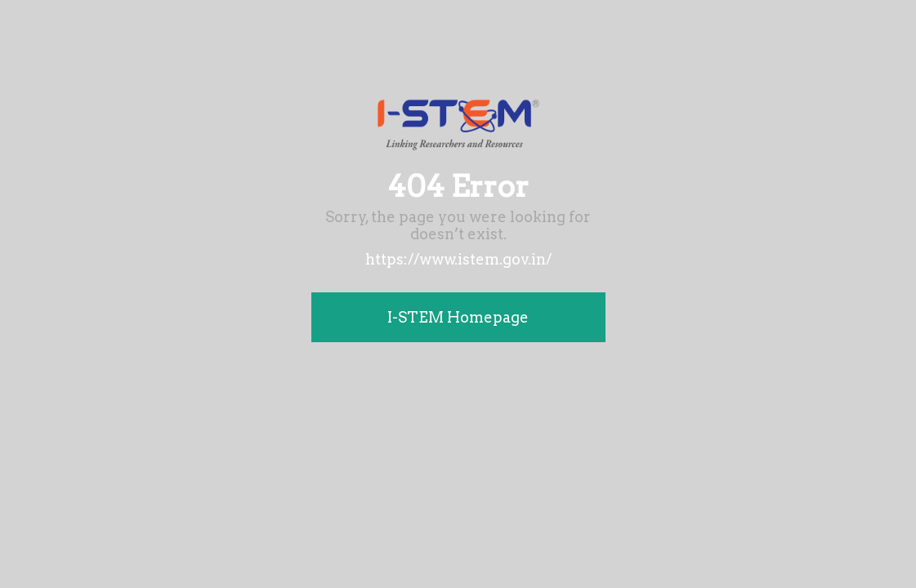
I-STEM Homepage (458, 317)
